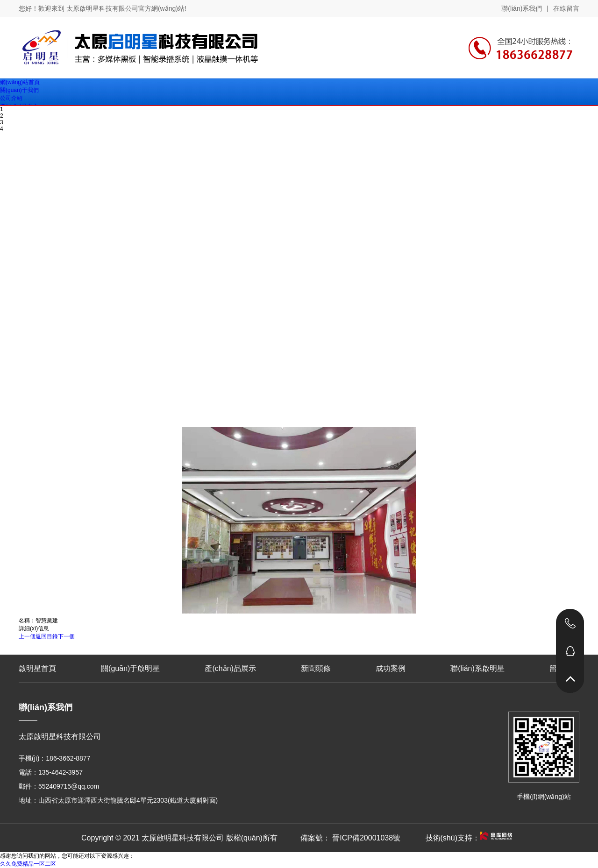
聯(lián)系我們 (522, 8)
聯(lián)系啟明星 (477, 668)
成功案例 (391, 668)
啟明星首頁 (37, 668)
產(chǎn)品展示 (230, 668)
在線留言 (566, 8)
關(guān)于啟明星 (130, 668)
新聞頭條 (316, 668)
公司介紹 (11, 98)
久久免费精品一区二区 (28, 864)
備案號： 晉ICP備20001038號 (350, 838)
